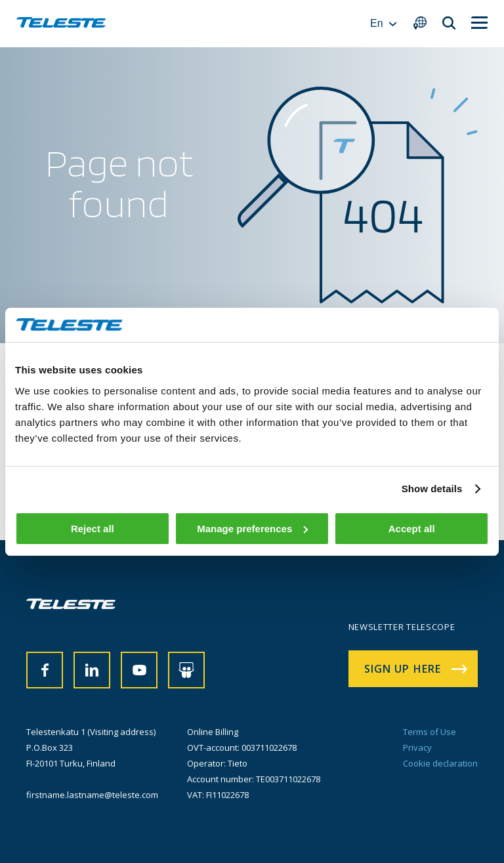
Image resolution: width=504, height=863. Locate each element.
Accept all (412, 529)
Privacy (417, 747)
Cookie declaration (440, 763)
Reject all (93, 529)
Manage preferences (252, 529)
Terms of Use (430, 732)
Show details (432, 489)
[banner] (61, 24)
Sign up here (403, 669)
